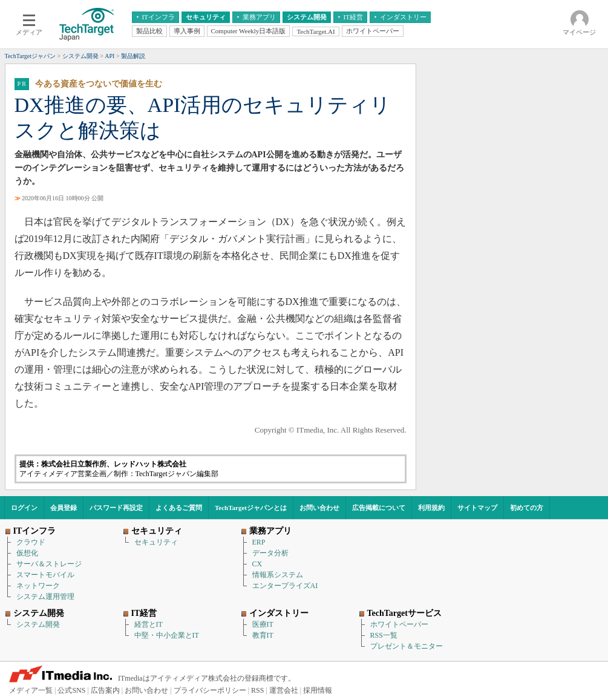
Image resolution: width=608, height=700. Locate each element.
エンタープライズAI (285, 586)
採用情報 (318, 690)
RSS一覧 (384, 635)
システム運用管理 (45, 597)
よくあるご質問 (179, 508)
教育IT (263, 635)
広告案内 (105, 690)
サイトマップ (477, 508)
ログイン (24, 508)
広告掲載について (379, 508)
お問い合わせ (319, 508)
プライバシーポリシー (210, 690)
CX (257, 564)
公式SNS (71, 690)
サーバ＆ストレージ (49, 564)
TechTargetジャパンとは (251, 508)
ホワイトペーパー (399, 624)
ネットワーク (38, 586)
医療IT (263, 624)
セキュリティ (156, 542)
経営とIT (149, 624)
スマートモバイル (45, 575)
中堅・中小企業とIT (167, 635)
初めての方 (527, 508)
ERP (259, 542)
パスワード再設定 (116, 508)
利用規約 (431, 508)
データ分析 (270, 553)
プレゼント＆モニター (407, 646)
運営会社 (284, 690)
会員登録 (64, 508)
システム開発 (38, 624)
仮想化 (27, 553)
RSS (257, 690)
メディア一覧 (31, 690)
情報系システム (278, 575)
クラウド (31, 542)
